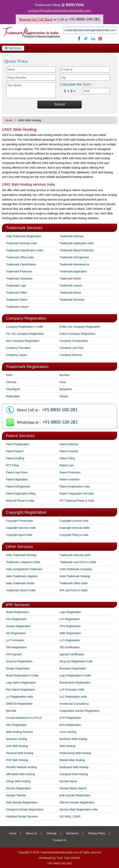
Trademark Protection (19, 271)
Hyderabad (13, 396)
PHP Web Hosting (17, 760)
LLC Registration (70, 640)
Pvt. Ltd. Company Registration (25, 334)
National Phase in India (20, 501)
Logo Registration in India (75, 675)
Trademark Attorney (72, 236)
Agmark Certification (72, 654)
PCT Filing (12, 465)
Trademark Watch (17, 300)
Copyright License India (74, 521)
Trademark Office (16, 293)
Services (13, 48)
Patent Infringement (18, 486)
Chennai (11, 382)
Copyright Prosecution (19, 521)
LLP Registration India (19, 697)
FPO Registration (70, 626)
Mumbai (65, 375)
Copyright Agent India (19, 535)
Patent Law (66, 465)
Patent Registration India (75, 486)
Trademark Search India (21, 590)
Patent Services (20, 436)
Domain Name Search (73, 788)
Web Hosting (67, 746)
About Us (31, 833)
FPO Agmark (14, 654)
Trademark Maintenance (74, 264)
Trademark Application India (77, 243)
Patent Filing (67, 458)
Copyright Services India (21, 528)
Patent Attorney (69, 444)
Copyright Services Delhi (75, 528)
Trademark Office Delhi (74, 583)
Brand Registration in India (22, 675)
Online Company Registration (78, 334)
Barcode (11, 711)
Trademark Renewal (72, 300)
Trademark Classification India (24, 250)
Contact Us (59, 840)
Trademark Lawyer (17, 307)
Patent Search (15, 451)
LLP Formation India (72, 690)
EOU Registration (70, 725)
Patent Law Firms (17, 472)
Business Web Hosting (73, 739)
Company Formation (18, 348)
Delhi (9, 375)
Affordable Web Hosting (20, 774)
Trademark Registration (27, 367)
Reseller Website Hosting (21, 767)
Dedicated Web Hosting (74, 767)
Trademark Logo (16, 286)
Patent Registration (18, 444)
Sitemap (51, 833)
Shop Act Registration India (76, 661)
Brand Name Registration (75, 683)
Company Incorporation (74, 341)
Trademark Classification (21, 264)
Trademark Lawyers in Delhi (23, 562)
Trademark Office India (20, 257)
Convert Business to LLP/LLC (24, 718)
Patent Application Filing (21, 494)
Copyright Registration (26, 512)
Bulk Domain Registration (75, 795)
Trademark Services (24, 228)
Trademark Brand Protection (77, 250)
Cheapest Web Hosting (74, 774)
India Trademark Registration (24, 236)
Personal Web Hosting (20, 753)
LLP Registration (70, 619)
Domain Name (68, 781)
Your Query (31, 90)
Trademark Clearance (19, 278)
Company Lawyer (17, 355)
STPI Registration (70, 718)
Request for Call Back (36, 19)
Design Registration (18, 668)
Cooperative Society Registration (80, 711)
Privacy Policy (97, 833)
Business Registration (73, 668)
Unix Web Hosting (17, 746)
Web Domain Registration (22, 802)
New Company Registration (23, 341)
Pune (63, 382)
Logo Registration (70, 612)
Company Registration (26, 318)
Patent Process (69, 451)
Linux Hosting (68, 732)
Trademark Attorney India (21, 243)
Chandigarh (13, 389)
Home (9, 120)
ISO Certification (70, 647)
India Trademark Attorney (21, 555)
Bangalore (66, 389)
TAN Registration (16, 647)
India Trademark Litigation (22, 576)
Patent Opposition (17, 479)
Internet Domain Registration (77, 802)
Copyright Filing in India (74, 535)
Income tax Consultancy (74, 704)
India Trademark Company (76, 569)
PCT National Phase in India (77, 501)
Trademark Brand (70, 293)
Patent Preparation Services (77, 494)
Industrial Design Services (22, 816)
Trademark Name (70, 278)
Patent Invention (70, 479)
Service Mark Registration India (79, 809)
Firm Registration (16, 619)
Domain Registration (18, 788)
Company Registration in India (24, 327)
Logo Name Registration (21, 683)
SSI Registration (16, 633)
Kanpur (64, 396)
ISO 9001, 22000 (70, 816)
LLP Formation (15, 640)
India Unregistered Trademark (24, 569)
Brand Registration (17, 612)
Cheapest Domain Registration (25, 809)
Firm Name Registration (20, 690)
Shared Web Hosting (72, 760)
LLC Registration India (73, 697)
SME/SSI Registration (19, 704)
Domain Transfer (16, 795)
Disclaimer (72, 833)
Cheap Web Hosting (18, 781)
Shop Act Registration (19, 661)
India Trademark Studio (20, 583)
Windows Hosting (17, 739)
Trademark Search (71, 286)
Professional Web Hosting (75, 753)
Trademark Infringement (74, 257)
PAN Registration (16, 725)
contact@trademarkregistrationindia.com (59, 10)
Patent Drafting (15, 458)
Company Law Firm (71, 348)
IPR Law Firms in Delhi (74, 590)
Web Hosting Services (19, 732)
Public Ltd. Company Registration (80, 327)
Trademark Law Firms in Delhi (78, 562)
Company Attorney (71, 355)
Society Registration (18, 626)
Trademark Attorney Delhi (75, 555)
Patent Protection (70, 472)
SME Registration (70, 633)
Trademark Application (73, 271)
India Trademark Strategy (75, 576)
